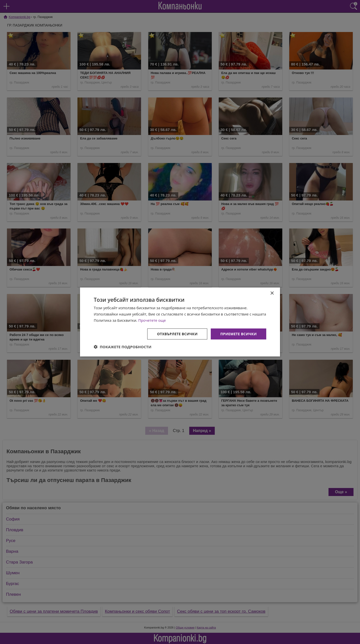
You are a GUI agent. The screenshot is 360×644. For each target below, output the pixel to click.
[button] (123, 347)
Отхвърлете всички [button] (177, 334)
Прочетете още (152, 320)
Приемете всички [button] (238, 334)
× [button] (272, 293)
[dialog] (180, 322)
